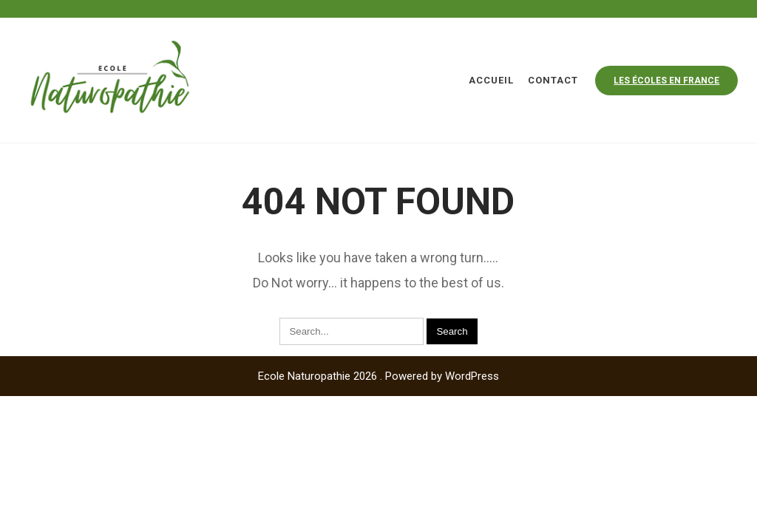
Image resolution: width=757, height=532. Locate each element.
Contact (553, 80)
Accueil (491, 80)
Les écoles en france (666, 81)
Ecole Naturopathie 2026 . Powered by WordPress (378, 376)
